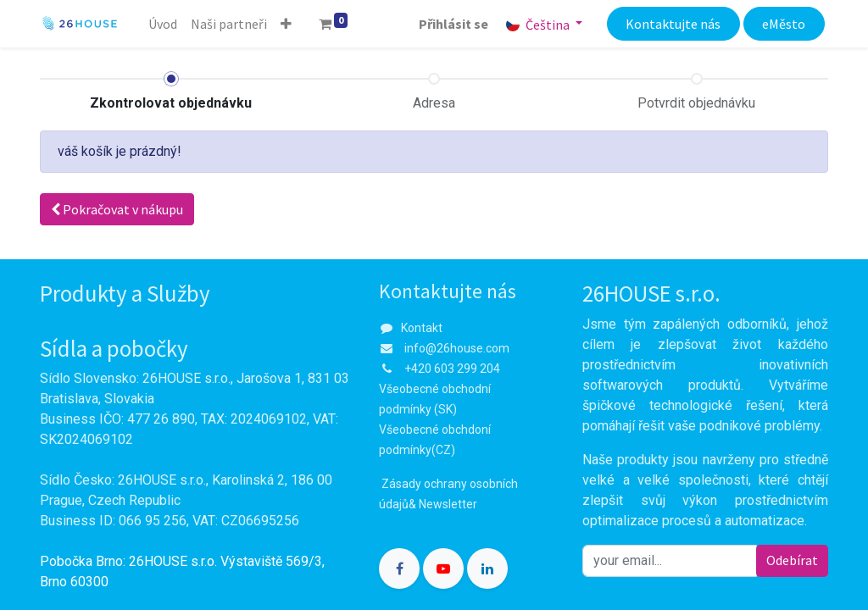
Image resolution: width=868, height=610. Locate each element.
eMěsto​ (784, 24)
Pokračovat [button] (117, 209)
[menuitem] (163, 24)
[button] (286, 24)
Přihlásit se (453, 24)
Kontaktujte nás (673, 24)
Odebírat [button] (792, 560)
